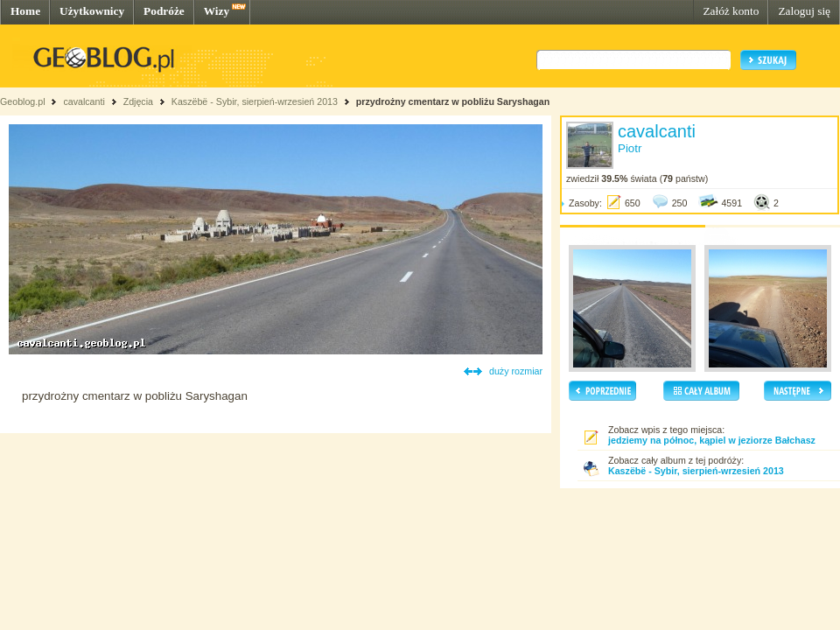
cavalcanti (84, 101)
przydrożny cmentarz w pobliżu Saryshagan (453, 101)
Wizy (217, 11)
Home (25, 11)
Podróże (164, 11)
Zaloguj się (804, 11)
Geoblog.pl (23, 101)
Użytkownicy (92, 11)
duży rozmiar (516, 371)
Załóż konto (731, 11)
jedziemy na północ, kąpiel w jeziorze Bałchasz (712, 440)
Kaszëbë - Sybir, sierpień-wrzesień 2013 (255, 101)
